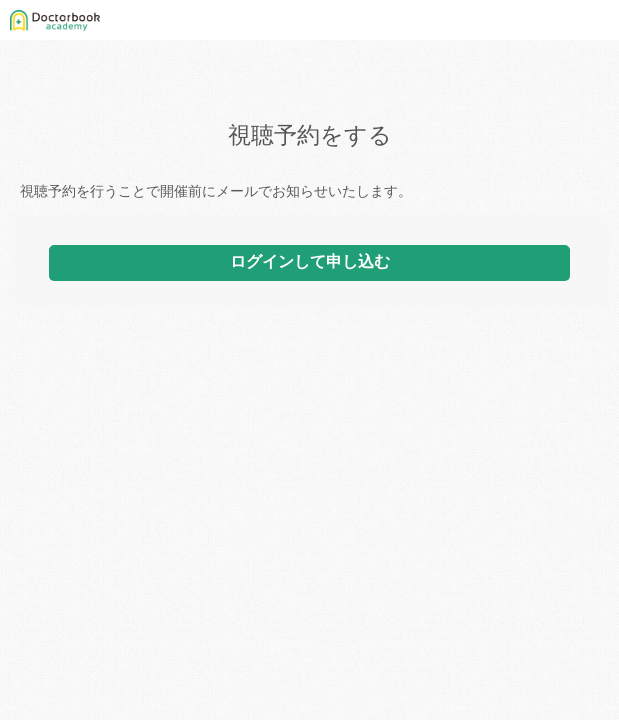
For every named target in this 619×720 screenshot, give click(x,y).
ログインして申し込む (310, 261)
